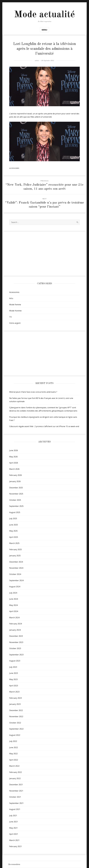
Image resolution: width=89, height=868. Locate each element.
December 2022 (16, 710)
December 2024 (16, 562)
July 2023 (13, 667)
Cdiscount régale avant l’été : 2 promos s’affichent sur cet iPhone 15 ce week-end (44, 426)
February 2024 (16, 624)
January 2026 (15, 481)
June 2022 (14, 747)
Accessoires (14, 168)
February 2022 (16, 772)
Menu (44, 30)
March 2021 (14, 840)
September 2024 (16, 580)
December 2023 (16, 636)
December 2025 (16, 488)
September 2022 (16, 729)
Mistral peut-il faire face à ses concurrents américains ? (33, 392)
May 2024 (13, 605)
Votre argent (15, 323)
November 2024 (16, 568)
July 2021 (13, 816)
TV (10, 317)
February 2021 (16, 846)
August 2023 (15, 661)
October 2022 (15, 723)
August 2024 (15, 587)
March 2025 (14, 543)
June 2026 (14, 450)
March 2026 (14, 469)
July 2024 (13, 593)
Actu (11, 298)
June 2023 (14, 673)
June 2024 (14, 599)
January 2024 (15, 630)
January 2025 (15, 556)
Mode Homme (15, 311)
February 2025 (16, 549)
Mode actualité (44, 15)
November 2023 (16, 642)
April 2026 (14, 463)
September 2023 (16, 655)
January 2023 (15, 704)
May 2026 (13, 457)
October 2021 (15, 797)
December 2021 (16, 785)
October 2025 (15, 500)
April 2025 (14, 537)
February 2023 (16, 698)
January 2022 (15, 778)
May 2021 (13, 828)
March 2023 (14, 692)
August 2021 (15, 809)
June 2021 (14, 822)
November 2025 (16, 494)
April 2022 (14, 760)
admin (37, 61)
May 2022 (13, 754)
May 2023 (13, 679)
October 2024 (15, 574)
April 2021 (14, 834)
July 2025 (13, 518)
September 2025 (16, 506)
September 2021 (16, 803)
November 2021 (16, 791)
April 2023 (14, 686)
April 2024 (14, 611)
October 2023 (15, 648)
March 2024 (14, 618)
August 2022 (15, 735)
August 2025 (15, 512)
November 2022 (16, 716)
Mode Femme (15, 305)
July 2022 (13, 741)
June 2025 (14, 525)
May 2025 (13, 531)
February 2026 (16, 475)
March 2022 (14, 766)
